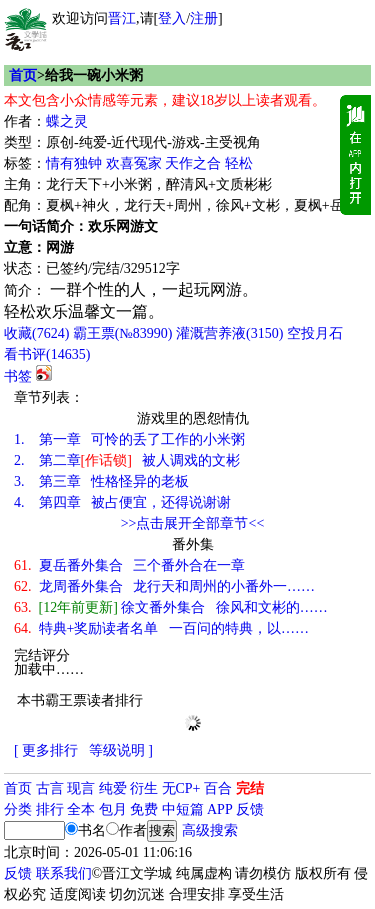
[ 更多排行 (46, 750)
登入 (172, 18)
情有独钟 (74, 163)
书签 (18, 376)
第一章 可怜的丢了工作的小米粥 (129, 439)
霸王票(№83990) (123, 333)
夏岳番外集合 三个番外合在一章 (129, 565)
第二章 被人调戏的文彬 (127, 460)
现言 (81, 788)
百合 (218, 788)
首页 (23, 75)
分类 (18, 809)
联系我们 (64, 873)
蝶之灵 (67, 121)
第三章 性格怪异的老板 (101, 481)
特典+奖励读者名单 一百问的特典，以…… (161, 628)
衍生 (144, 788)
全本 (81, 809)
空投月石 (315, 333)
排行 (50, 809)
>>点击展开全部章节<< (193, 523)
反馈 (250, 809)
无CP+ (181, 788)
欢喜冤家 (134, 163)
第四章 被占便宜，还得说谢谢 (122, 502)
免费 (144, 809)
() (36, 333)
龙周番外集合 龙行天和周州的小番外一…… (164, 586)
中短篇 (183, 809)
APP (220, 809)
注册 (204, 18)
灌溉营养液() (229, 333)
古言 (50, 788)
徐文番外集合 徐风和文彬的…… (171, 607)
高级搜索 (210, 830)
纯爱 (113, 788)
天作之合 (193, 163)
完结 (250, 788)
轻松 (239, 163)
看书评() (47, 354)
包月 (113, 809)
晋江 (122, 18)
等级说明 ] (121, 750)
